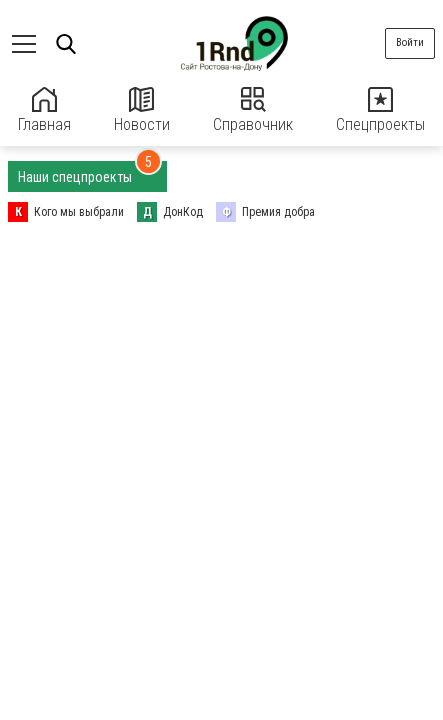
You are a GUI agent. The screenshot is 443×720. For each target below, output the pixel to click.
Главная (44, 110)
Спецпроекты (380, 110)
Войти (410, 42)
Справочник (253, 110)
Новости (142, 110)
